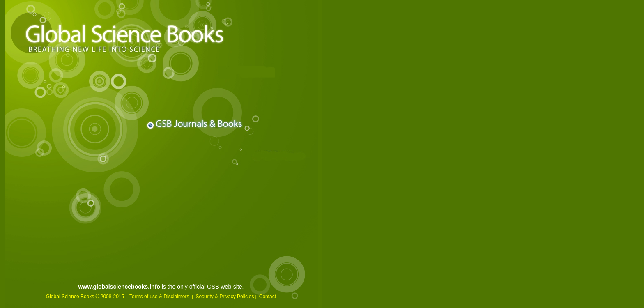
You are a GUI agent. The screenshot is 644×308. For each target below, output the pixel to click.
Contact (268, 297)
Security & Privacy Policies (225, 297)
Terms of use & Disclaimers (160, 297)
